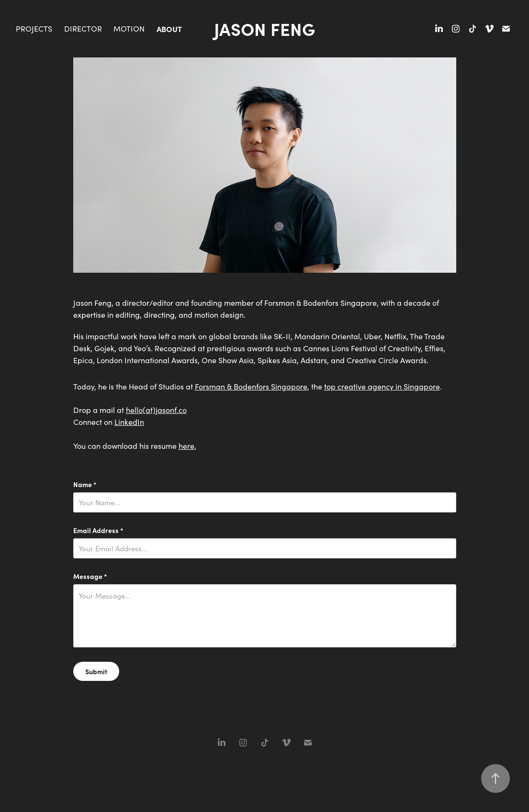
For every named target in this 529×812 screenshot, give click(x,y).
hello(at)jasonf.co (156, 410)
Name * (85, 484)
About (169, 29)
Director (83, 28)
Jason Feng (264, 28)
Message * (90, 576)
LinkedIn (129, 422)
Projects (34, 28)
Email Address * (98, 530)
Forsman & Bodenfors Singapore (251, 386)
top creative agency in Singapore (382, 386)
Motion (129, 28)
